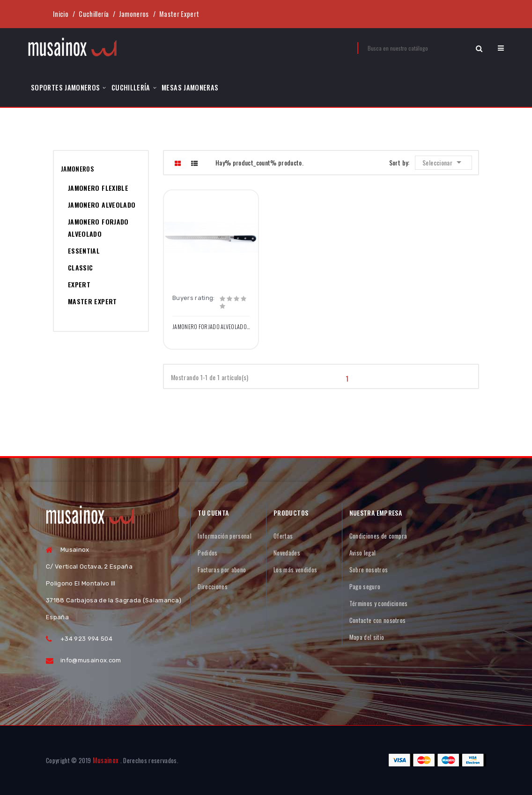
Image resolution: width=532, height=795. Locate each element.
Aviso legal (363, 553)
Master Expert (92, 301)
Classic (80, 267)
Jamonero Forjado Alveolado (98, 228)
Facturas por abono (222, 570)
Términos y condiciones (379, 603)
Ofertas (283, 536)
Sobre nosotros (369, 570)
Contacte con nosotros (378, 620)
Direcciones (213, 586)
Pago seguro (365, 586)
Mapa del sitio (367, 637)
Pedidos (207, 553)
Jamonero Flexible (98, 188)
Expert (79, 284)
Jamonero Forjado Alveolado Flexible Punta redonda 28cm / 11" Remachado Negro (211, 327)
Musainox (106, 760)
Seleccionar (444, 162)
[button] (501, 48)
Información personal (225, 536)
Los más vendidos (295, 570)
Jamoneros (77, 169)
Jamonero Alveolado (102, 205)
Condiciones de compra (378, 536)
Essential (84, 251)
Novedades (287, 553)
